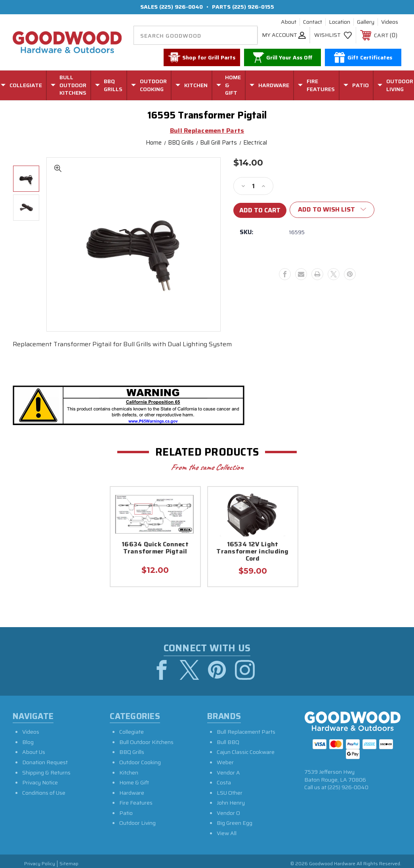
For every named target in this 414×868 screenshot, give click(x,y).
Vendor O (228, 813)
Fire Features (136, 803)
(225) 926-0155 (253, 7)
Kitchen (129, 773)
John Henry (231, 803)
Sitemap (69, 864)
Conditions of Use (44, 793)
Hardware (132, 793)
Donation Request (45, 762)
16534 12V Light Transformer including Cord (252, 552)
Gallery (366, 22)
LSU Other (230, 793)
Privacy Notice (40, 782)
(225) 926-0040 (181, 7)
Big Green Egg (235, 823)
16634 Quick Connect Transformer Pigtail (155, 548)
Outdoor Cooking (140, 762)
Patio (126, 813)
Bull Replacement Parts (246, 732)
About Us (34, 752)
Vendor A (228, 773)
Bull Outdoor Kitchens (146, 742)
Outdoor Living (137, 823)
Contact (313, 22)
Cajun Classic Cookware (246, 752)
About (289, 22)
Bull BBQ (228, 742)
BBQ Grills (132, 752)
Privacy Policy (40, 864)
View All (227, 833)
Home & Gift (134, 782)
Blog (28, 742)
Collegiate (132, 732)
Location (340, 22)
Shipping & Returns (46, 773)
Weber (225, 762)
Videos (390, 22)
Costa (224, 782)
